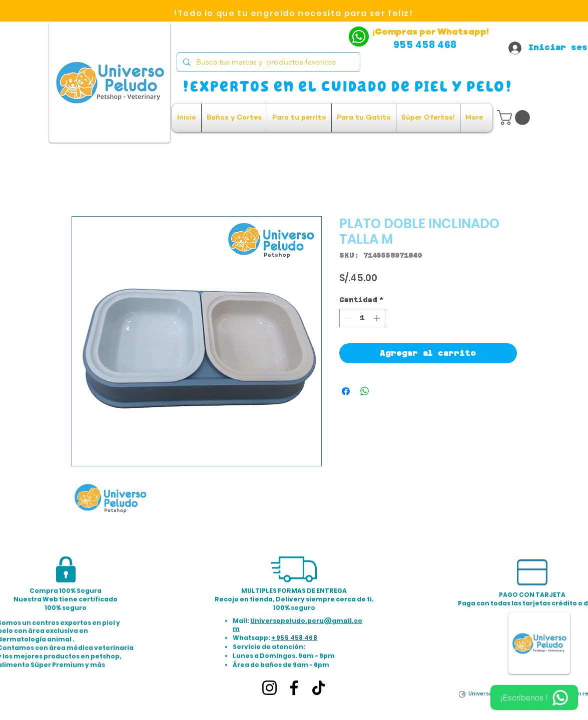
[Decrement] (347, 318)
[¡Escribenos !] (534, 697)
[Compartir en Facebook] (346, 391)
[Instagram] (269, 688)
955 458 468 (297, 638)
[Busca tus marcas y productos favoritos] (267, 62)
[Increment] (378, 318)
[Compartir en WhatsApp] (365, 391)
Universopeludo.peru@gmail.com (298, 625)
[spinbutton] (362, 318)
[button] (515, 118)
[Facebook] (294, 688)
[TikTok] (319, 688)
